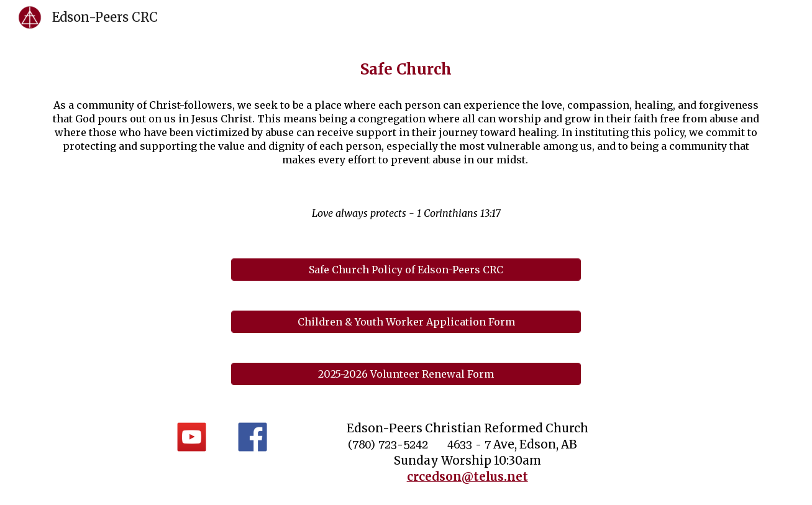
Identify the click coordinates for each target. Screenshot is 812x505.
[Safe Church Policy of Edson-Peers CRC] (406, 270)
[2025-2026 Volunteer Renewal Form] (406, 374)
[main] (406, 70)
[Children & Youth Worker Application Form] (406, 322)
